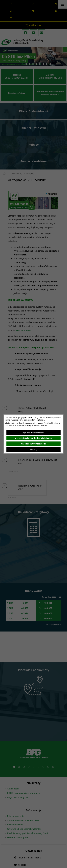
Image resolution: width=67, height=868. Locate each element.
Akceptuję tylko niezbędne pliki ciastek (33, 438)
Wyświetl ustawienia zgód (33, 433)
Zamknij (33, 449)
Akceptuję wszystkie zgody (33, 444)
